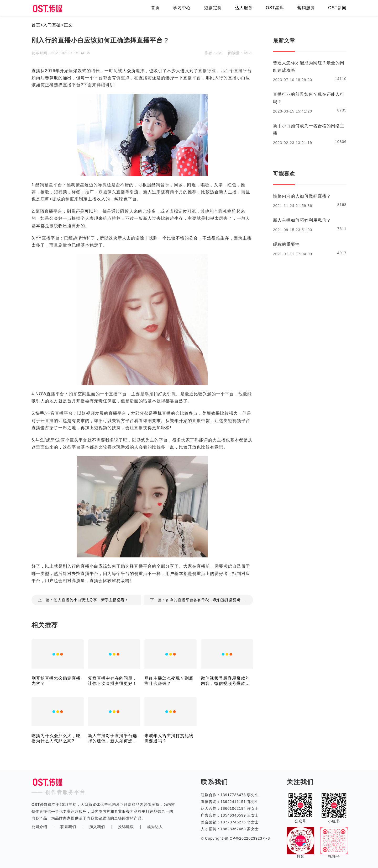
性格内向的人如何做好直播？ (302, 196)
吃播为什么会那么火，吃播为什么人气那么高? (56, 738)
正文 (68, 25)
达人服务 (244, 8)
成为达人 (155, 827)
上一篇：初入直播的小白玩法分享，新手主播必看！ (83, 600)
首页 (155, 8)
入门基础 (52, 25)
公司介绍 (39, 827)
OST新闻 (337, 8)
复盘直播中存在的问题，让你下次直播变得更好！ (112, 681)
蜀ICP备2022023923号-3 (247, 838)
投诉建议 (126, 827)
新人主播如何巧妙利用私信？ (302, 220)
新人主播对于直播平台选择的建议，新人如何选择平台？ (112, 739)
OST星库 (275, 8)
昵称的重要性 (286, 244)
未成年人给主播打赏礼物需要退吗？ (169, 738)
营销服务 (306, 8)
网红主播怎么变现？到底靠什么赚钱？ (169, 681)
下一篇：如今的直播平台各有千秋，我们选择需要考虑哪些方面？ (202, 600)
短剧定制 (213, 8)
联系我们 (68, 827)
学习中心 (182, 8)
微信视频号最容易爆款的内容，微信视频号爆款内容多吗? (225, 681)
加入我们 (97, 827)
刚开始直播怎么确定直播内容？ (56, 681)
